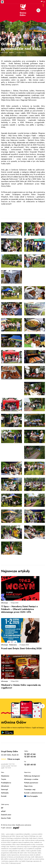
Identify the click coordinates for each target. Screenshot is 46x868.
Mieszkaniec (5, 776)
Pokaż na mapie (14, 759)
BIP (44, 2)
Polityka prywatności (31, 783)
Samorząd (4, 789)
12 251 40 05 (30, 765)
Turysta (4, 779)
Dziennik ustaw (6, 815)
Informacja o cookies (31, 779)
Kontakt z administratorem (33, 793)
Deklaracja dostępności (32, 776)
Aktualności (5, 786)
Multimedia (5, 793)
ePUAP (3, 811)
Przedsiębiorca (6, 783)
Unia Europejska (32, 796)
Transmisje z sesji (30, 789)
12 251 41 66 (30, 754)
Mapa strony (28, 786)
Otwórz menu (2, 2)
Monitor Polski (6, 818)
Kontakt (4, 796)
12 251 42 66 (30, 757)
